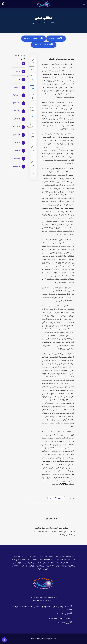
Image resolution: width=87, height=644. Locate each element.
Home (52, 23)
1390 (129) (17, 167)
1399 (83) (17, 95)
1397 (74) (17, 111)
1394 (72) (17, 135)
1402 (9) (17, 72)
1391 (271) (17, 159)
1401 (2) (18, 79)
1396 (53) (17, 119)
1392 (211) (17, 151)
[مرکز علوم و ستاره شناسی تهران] (43, 4)
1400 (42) (17, 87)
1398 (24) (17, 103)
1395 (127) (16, 127)
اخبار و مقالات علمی (56, 498)
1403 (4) (17, 64)
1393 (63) (17, 143)
